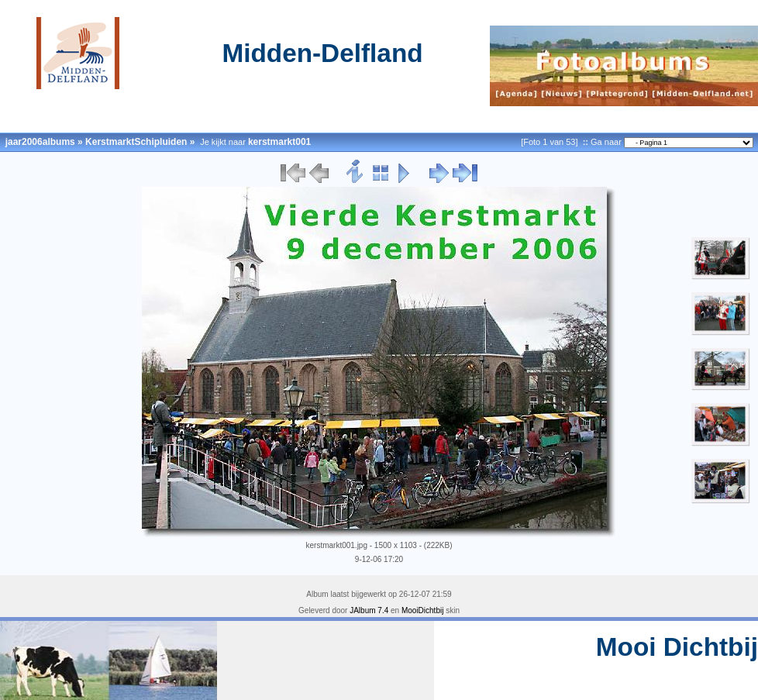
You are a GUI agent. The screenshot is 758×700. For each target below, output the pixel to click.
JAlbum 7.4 (369, 610)
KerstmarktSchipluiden (136, 142)
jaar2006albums (40, 142)
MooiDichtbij (422, 610)
